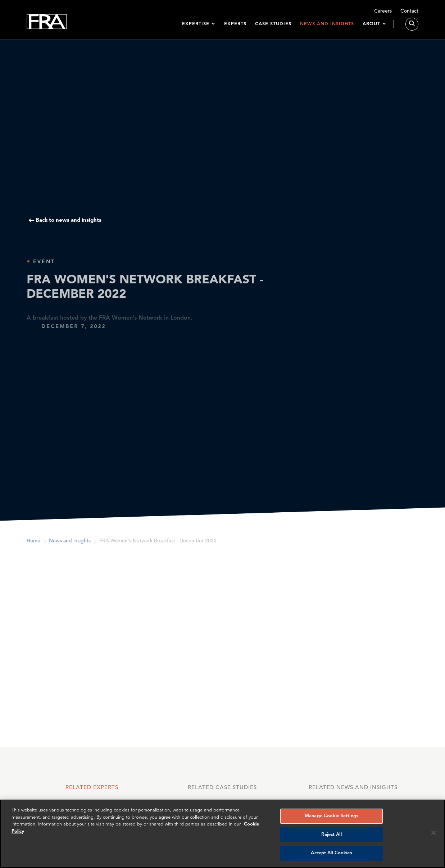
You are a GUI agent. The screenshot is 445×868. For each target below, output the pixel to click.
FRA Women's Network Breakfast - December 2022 (158, 545)
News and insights (327, 24)
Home (33, 545)
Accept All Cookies (331, 853)
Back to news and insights (69, 221)
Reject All (331, 835)
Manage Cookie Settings (332, 816)
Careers (383, 12)
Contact (409, 12)
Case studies (273, 24)
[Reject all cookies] (433, 833)
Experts (235, 24)
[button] (199, 24)
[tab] (92, 791)
